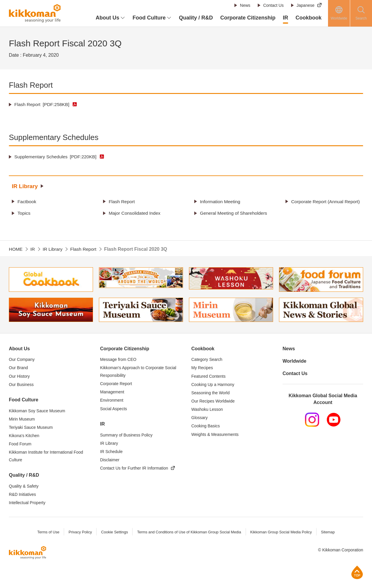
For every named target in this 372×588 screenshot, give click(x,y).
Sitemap (330, 547)
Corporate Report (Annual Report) (318, 205)
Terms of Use (46, 547)
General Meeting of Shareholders (220, 224)
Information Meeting (221, 201)
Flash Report (43, 104)
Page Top (357, 572)
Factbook (27, 201)
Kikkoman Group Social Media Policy (282, 547)
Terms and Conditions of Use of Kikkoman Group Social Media (189, 547)
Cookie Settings (113, 547)
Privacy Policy (78, 547)
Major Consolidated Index (136, 220)
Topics (24, 220)
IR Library (26, 186)
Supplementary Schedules (57, 157)
